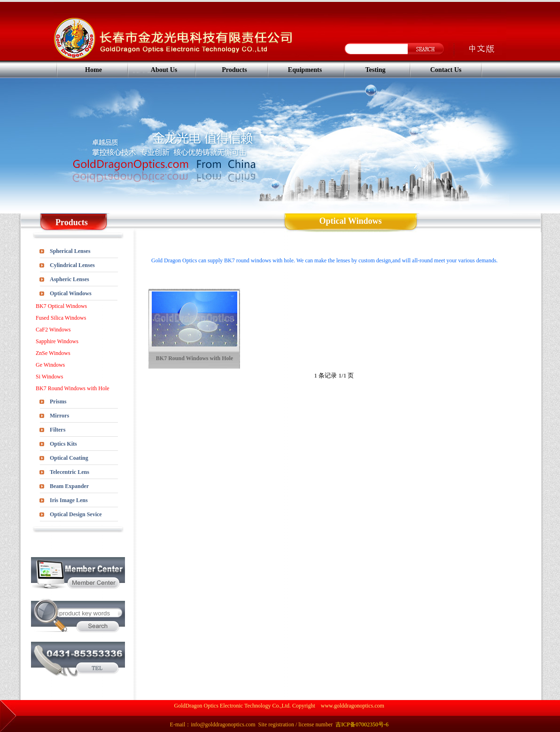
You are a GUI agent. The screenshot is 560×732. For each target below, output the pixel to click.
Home (93, 70)
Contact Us (446, 70)
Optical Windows (71, 293)
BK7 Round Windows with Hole (73, 388)
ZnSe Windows (53, 353)
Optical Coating (69, 458)
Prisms (58, 401)
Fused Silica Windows (61, 318)
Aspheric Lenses (70, 279)
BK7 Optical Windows (61, 306)
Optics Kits (63, 444)
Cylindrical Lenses (72, 265)
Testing (375, 70)
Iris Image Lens (69, 500)
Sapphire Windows (57, 341)
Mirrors (59, 416)
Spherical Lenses (70, 251)
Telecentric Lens (70, 472)
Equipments (305, 70)
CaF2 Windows (53, 330)
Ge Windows (50, 365)
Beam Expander (69, 486)
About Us (164, 70)
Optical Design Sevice (76, 514)
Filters (58, 430)
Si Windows (49, 377)
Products (234, 70)
